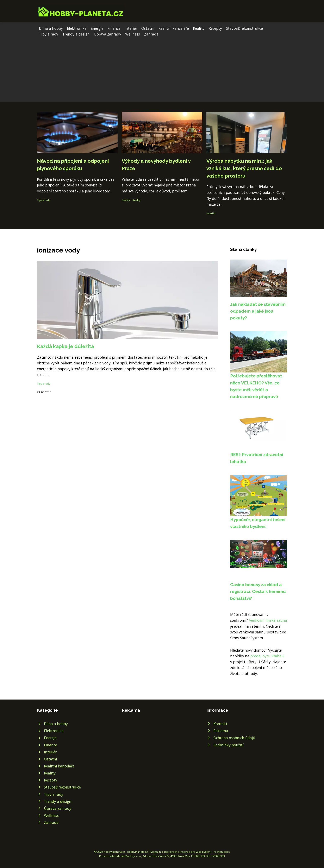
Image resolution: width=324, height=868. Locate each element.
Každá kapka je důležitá (66, 346)
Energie (97, 28)
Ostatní (148, 28)
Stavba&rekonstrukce (244, 28)
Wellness (133, 34)
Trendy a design (76, 34)
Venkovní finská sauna (268, 620)
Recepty (215, 28)
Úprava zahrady (107, 34)
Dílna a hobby (51, 28)
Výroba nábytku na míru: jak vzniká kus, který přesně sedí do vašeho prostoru (244, 168)
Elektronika (77, 28)
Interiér (131, 28)
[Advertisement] (162, 68)
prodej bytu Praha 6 (267, 656)
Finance (114, 28)
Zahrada (151, 34)
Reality (199, 28)
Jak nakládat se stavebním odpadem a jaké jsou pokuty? (258, 311)
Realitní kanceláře (174, 28)
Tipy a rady (49, 34)
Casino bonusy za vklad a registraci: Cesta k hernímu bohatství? (258, 592)
